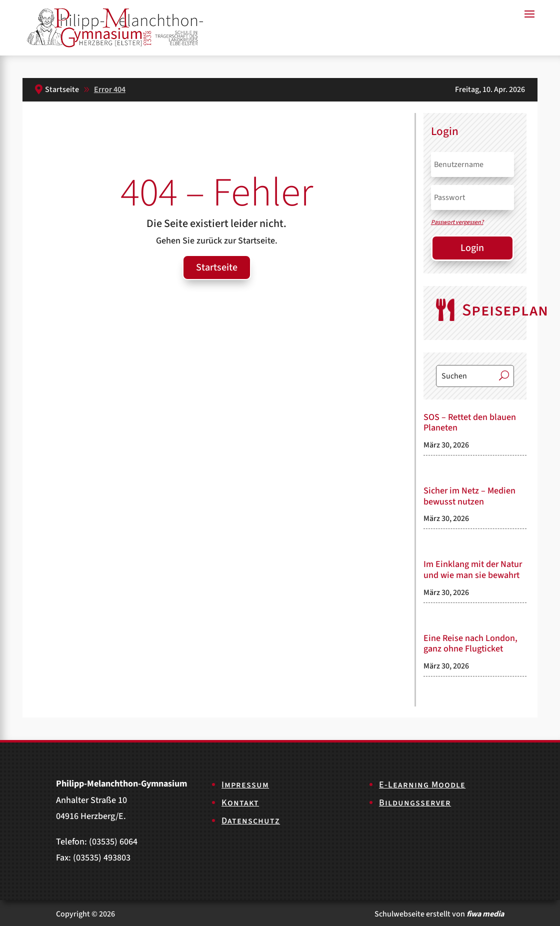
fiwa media (485, 914)
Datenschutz (251, 821)
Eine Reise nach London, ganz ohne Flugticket (470, 644)
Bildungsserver (415, 803)
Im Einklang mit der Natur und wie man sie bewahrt (473, 570)
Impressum (245, 785)
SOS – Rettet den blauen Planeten (470, 423)
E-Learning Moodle (422, 785)
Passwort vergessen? (457, 222)
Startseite (217, 267)
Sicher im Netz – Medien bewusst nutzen (469, 496)
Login (472, 248)
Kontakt (240, 803)
